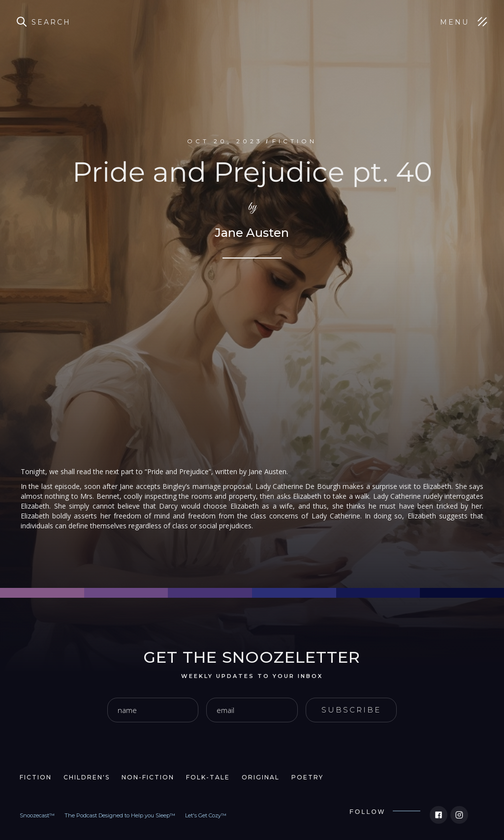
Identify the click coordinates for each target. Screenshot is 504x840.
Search (51, 22)
